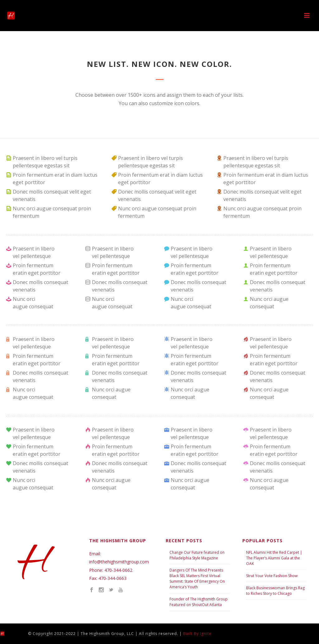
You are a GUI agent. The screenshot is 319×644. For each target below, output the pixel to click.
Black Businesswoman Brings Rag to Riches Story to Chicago (275, 591)
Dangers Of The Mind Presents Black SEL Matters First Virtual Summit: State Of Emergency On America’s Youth (197, 579)
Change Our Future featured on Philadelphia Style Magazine (197, 555)
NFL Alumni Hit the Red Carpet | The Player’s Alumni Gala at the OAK (274, 558)
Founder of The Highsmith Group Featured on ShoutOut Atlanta (199, 602)
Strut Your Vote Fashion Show (272, 576)
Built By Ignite (197, 634)
